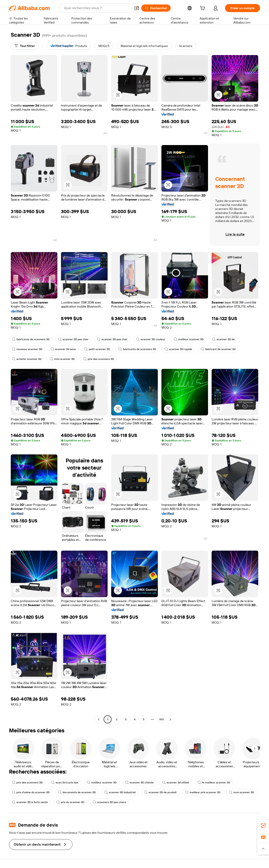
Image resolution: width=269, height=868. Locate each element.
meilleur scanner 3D (189, 339)
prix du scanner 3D (70, 802)
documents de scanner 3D (77, 792)
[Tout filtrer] (25, 46)
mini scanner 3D (62, 359)
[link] (263, 825)
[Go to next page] (170, 719)
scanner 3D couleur (151, 339)
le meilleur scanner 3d (214, 782)
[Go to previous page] (99, 719)
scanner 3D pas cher (73, 339)
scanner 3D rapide (178, 349)
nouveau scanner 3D (27, 349)
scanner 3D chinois (139, 782)
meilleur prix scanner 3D (203, 792)
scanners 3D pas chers (109, 802)
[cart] (203, 9)
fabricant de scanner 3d (218, 349)
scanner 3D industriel (120, 792)
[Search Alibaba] (97, 8)
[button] (137, 8)
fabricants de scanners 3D (31, 339)
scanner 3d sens (63, 349)
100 (162, 719)
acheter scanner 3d (27, 359)
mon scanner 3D (241, 792)
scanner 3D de (223, 339)
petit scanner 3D (97, 349)
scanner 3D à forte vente (30, 802)
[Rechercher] (156, 8)
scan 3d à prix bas (65, 782)
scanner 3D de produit (160, 792)
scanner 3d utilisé (176, 782)
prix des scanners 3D (99, 359)
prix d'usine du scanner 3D (31, 792)
